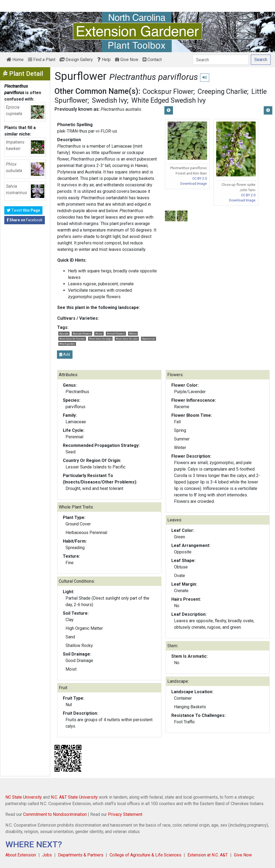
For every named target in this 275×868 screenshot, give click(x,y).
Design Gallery (76, 60)
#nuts (99, 334)
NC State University (24, 797)
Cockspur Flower (168, 91)
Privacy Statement (125, 814)
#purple (64, 334)
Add (65, 354)
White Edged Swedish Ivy (169, 100)
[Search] (221, 60)
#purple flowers (82, 334)
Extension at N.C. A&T (208, 855)
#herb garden (67, 344)
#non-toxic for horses (72, 339)
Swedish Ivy (109, 100)
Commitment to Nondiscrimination (55, 814)
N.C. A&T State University (74, 797)
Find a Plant (42, 60)
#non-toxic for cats (127, 339)
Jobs (47, 855)
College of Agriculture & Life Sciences (145, 855)
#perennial (149, 339)
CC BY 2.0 (200, 178)
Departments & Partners (81, 855)
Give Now (127, 60)
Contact (152, 60)
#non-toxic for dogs (100, 339)
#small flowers (116, 334)
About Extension (21, 855)
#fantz (133, 334)
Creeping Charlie (222, 91)
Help (104, 60)
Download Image (194, 184)
